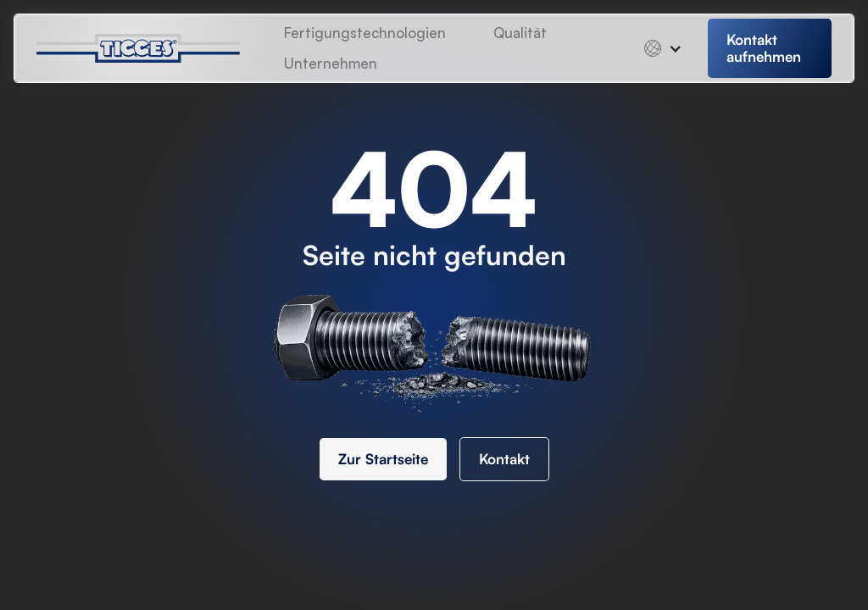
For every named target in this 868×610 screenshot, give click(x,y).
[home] (152, 48)
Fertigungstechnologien (365, 33)
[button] (331, 64)
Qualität (520, 33)
